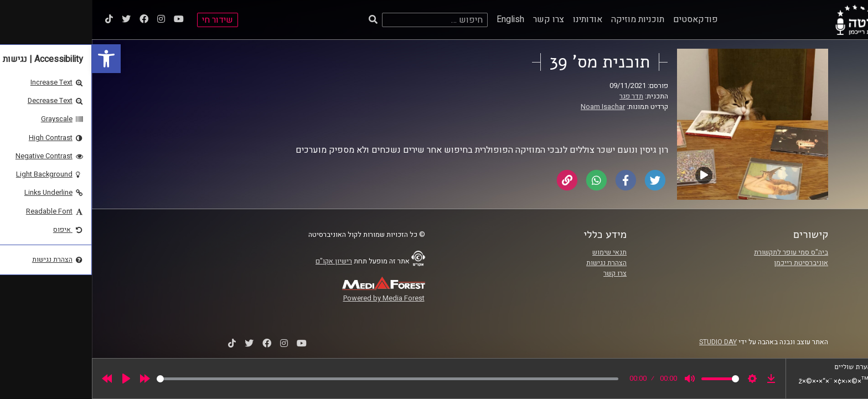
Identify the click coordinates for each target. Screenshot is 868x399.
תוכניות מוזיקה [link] (546, 19)
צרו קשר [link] (457, 19)
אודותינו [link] (496, 19)
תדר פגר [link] (539, 96)
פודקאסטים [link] (604, 19)
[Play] (34, 379)
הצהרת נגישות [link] (515, 263)
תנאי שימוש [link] (518, 252)
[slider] (296, 379)
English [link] (418, 19)
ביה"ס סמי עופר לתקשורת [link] (699, 252)
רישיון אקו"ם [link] (242, 261)
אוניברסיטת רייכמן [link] (709, 263)
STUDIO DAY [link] (626, 342)
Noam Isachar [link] (511, 107)
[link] (14, 59)
